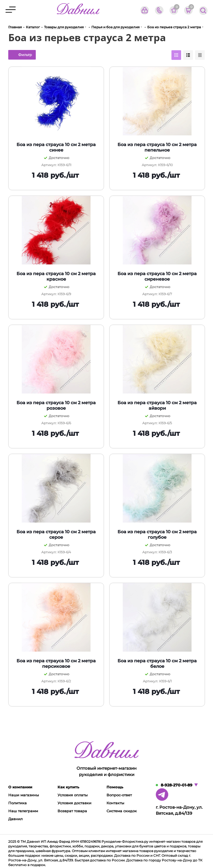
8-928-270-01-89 (177, 785)
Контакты (115, 803)
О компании (20, 787)
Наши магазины (24, 795)
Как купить (68, 787)
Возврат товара (72, 811)
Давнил (15, 819)
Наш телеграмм (23, 811)
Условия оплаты (73, 795)
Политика (17, 803)
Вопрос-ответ (119, 795)
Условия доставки (74, 803)
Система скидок (122, 811)
